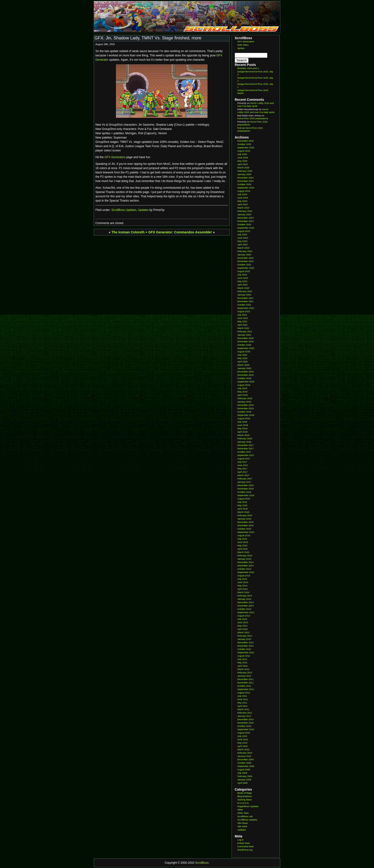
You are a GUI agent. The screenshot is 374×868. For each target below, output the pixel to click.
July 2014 (242, 579)
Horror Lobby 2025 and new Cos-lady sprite (256, 104)
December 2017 (245, 445)
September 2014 (246, 572)
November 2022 (245, 261)
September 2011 (246, 689)
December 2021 (245, 298)
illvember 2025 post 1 (248, 68)
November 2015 (245, 525)
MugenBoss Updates (248, 806)
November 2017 (245, 448)
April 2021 (242, 325)
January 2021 (244, 335)
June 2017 (243, 465)
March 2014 (243, 592)
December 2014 (245, 562)
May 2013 (242, 626)
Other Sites (243, 813)
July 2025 (242, 154)
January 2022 (244, 295)
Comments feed (245, 846)
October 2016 (244, 492)
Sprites (241, 48)
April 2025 (242, 164)
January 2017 (244, 482)
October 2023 (244, 224)
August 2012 (244, 656)
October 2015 (244, 529)
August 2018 (244, 418)
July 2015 (242, 539)
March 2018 (243, 435)
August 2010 (244, 733)
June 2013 (243, 622)
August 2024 (244, 191)
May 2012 (242, 662)
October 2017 (244, 452)
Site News (242, 823)
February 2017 (245, 479)
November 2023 (245, 221)
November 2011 (245, 683)
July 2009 (242, 773)
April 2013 (242, 629)
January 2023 (244, 255)
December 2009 (245, 759)
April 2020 (242, 362)
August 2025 (244, 151)
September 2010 (246, 729)
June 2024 (243, 198)
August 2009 (244, 769)
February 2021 (245, 331)
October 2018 (244, 412)
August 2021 (244, 311)
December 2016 (245, 485)
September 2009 (246, 766)
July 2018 (242, 422)
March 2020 (243, 365)
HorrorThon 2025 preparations (253, 118)
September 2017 (246, 455)
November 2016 (245, 489)
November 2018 (245, 408)
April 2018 (242, 432)
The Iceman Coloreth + (129, 232)
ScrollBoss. (202, 863)
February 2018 (245, 438)
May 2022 (242, 281)
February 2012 (245, 672)
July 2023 (242, 234)
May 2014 (242, 586)
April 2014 (242, 589)
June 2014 (243, 582)
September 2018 (246, 415)
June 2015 (243, 542)
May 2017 (242, 469)
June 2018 (243, 425)
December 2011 (245, 679)
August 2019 (244, 385)
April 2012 (242, 666)
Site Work (242, 826)
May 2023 (242, 241)
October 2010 (244, 726)
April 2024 (242, 204)
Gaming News (244, 800)
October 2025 (244, 144)
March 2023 (243, 248)
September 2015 (246, 532)
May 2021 (242, 321)
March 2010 (243, 749)
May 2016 (242, 505)
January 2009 (244, 780)
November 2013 (245, 606)
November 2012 (245, 646)
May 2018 (242, 428)
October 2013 (244, 609)
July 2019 (242, 388)
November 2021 (245, 301)
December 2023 (245, 218)
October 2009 (244, 763)
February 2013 (245, 636)
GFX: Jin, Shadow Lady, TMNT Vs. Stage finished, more (148, 38)
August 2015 (244, 535)
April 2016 (242, 509)
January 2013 (244, 639)
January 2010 (244, 756)
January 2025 (244, 174)
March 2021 (243, 328)
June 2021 (243, 318)
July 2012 (242, 659)
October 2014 (244, 569)
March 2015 (243, 552)
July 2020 (242, 355)
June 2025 (243, 158)
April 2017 (242, 472)
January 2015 (244, 559)
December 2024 (245, 178)
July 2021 (242, 315)
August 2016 (244, 499)
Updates (143, 210)
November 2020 (245, 341)
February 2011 (245, 713)
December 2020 (245, 338)
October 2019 (244, 378)
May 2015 (242, 545)
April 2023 (242, 244)
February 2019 (245, 398)
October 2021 (244, 305)
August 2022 (244, 271)
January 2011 (244, 716)
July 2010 (242, 736)
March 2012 (243, 669)
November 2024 (245, 181)
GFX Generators (115, 157)
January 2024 (244, 214)
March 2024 (243, 208)
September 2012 (246, 652)
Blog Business (245, 796)
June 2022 (243, 278)
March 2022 (243, 288)
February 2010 (245, 753)
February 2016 (245, 515)
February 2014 (245, 596)
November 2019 (245, 375)
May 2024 (242, 201)
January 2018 (244, 442)
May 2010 (242, 743)
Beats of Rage (245, 793)
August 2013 (244, 616)
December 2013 (245, 602)
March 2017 (243, 475)
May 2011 (242, 703)
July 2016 (242, 502)
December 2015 (245, 522)
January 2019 (244, 402)
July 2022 (242, 275)
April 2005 (242, 783)
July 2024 (242, 194)
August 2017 (244, 458)
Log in (240, 840)
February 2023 (245, 251)
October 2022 (244, 265)
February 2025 (245, 171)
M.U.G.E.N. (243, 803)
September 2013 (246, 612)
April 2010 (242, 746)
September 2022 (246, 268)
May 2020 (242, 358)
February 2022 (245, 291)
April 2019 (242, 395)
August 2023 (244, 231)
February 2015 (245, 555)
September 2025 (246, 147)
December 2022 (245, 258)
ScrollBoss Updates (124, 210)
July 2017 (242, 462)
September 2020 (246, 348)
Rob (239, 128)
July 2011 (242, 696)
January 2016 (244, 519)
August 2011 (244, 693)
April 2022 (242, 285)
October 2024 (244, 184)
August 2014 (244, 576)
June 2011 (243, 699)
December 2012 (245, 642)
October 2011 (244, 686)
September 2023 (246, 228)
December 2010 (245, 719)
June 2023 (243, 238)
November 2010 (245, 723)
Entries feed (243, 843)
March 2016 (243, 512)
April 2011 (242, 706)
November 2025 (245, 141)
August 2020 (244, 351)
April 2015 (242, 549)
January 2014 (244, 599)
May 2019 (242, 392)
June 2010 (243, 739)
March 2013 (243, 632)
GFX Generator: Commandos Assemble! (180, 232)
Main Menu (243, 45)
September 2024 (246, 188)
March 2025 (243, 168)
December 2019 (245, 372)
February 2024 (245, 211)
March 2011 (243, 709)
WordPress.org (245, 850)
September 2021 (246, 308)
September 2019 (246, 382)
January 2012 (244, 676)
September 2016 (246, 495)
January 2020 (244, 368)
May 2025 (242, 161)
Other (240, 810)
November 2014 (245, 565)
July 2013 (242, 619)
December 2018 (245, 405)
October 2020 (244, 345)
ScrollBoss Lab (245, 816)
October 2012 (244, 649)
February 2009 (245, 776)
